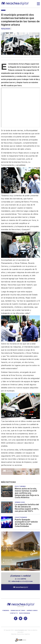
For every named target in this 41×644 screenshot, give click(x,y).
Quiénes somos (32, 610)
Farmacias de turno (18, 610)
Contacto (14, 613)
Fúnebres (6, 610)
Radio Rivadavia (25, 613)
